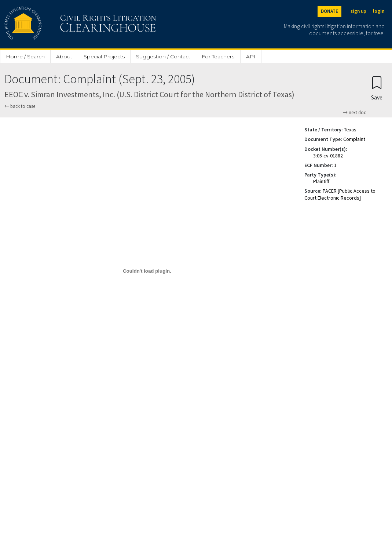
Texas (350, 130)
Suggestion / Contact (163, 57)
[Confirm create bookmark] (377, 88)
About (64, 57)
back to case (20, 106)
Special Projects (104, 57)
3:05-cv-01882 (328, 156)
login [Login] (379, 11)
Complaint (354, 139)
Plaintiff (321, 181)
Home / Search (25, 57)
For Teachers (218, 57)
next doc (354, 113)
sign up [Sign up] (358, 11)
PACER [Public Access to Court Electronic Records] (340, 194)
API (251, 57)
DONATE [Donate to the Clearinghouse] (329, 11)
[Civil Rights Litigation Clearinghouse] (59, 24)
